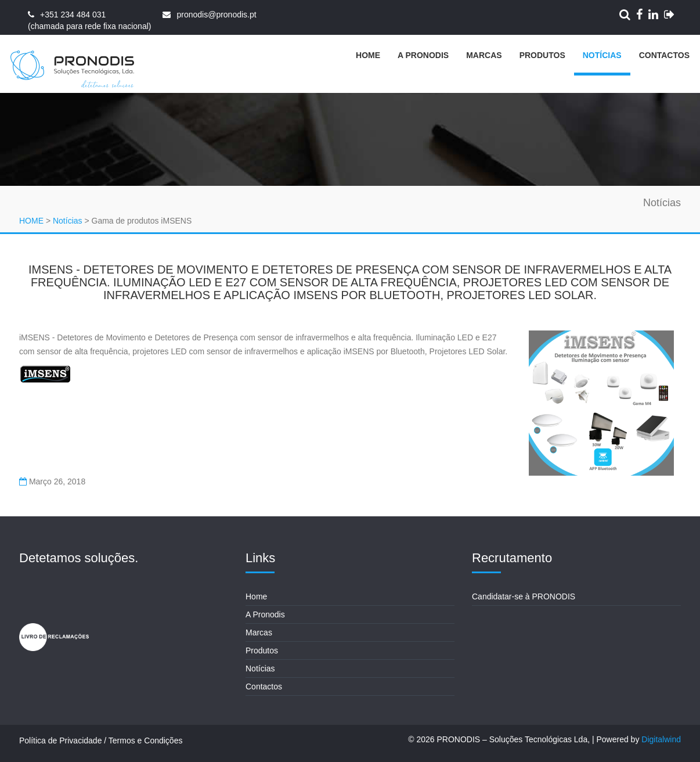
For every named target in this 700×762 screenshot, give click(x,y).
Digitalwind (661, 739)
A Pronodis (423, 55)
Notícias (602, 55)
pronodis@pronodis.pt (216, 15)
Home (368, 55)
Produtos (542, 55)
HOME (31, 221)
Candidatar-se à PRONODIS (524, 596)
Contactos (664, 55)
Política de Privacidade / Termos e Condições (101, 741)
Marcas (484, 55)
